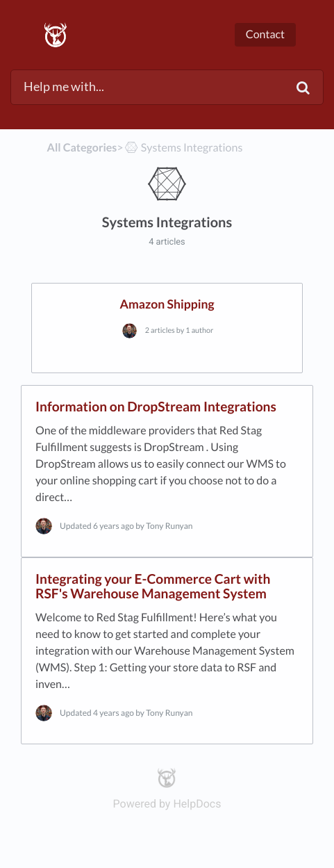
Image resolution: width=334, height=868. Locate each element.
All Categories (82, 148)
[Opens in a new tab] (167, 777)
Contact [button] (265, 34)
